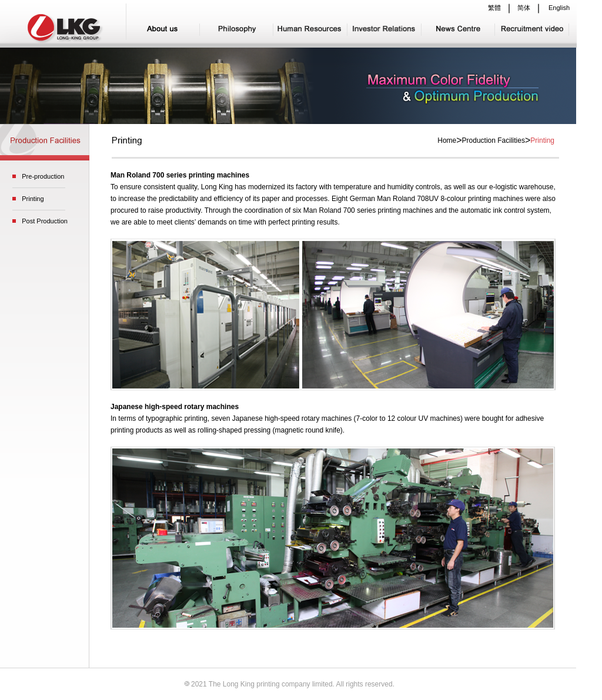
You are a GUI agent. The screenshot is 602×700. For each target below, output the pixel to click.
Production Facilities (494, 140)
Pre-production (43, 176)
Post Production (45, 221)
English (559, 8)
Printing (33, 199)
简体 (524, 8)
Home (447, 140)
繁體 (494, 8)
